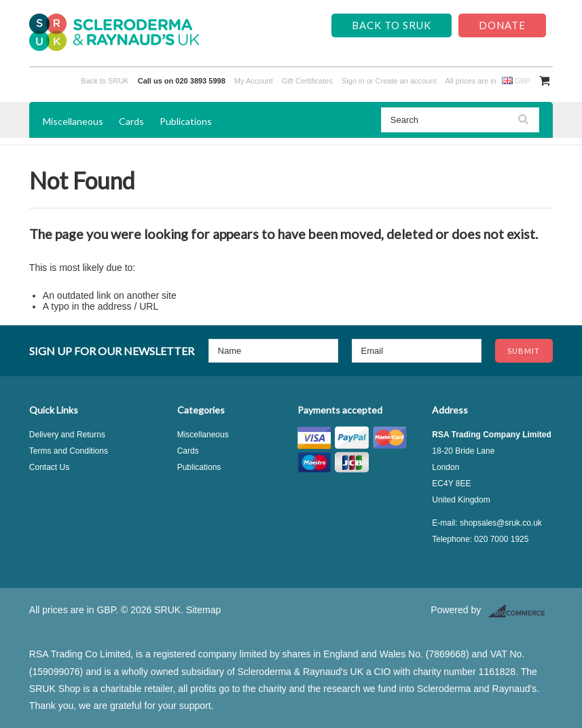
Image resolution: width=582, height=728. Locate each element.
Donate (502, 25)
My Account (254, 81)
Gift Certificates (307, 81)
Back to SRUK (392, 25)
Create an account (406, 81)
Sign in (353, 81)
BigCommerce (521, 611)
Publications (186, 121)
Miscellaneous (73, 121)
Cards (131, 121)
